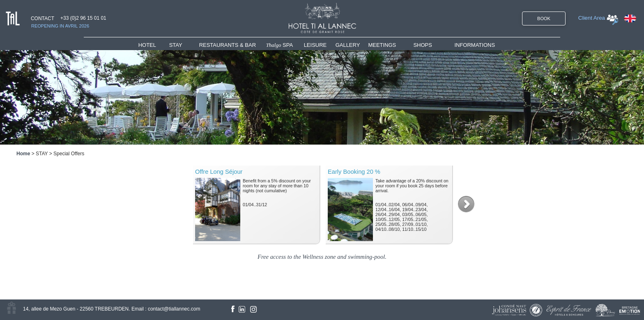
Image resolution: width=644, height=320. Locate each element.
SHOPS (423, 45)
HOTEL (149, 45)
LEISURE (315, 45)
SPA (280, 45)
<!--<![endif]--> (322, 206)
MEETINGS (382, 45)
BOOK (544, 18)
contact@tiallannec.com (174, 309)
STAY (176, 45)
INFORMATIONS (475, 45)
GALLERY (348, 45)
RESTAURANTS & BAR (228, 45)
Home (23, 154)
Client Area (592, 18)
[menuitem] (154, 45)
